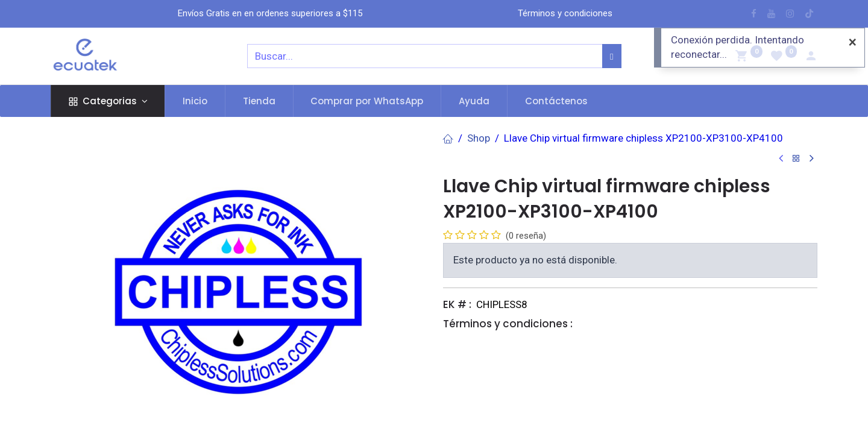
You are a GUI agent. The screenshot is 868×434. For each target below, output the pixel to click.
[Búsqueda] (612, 56)
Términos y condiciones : (508, 324)
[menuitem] (195, 101)
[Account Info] (811, 57)
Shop (479, 138)
